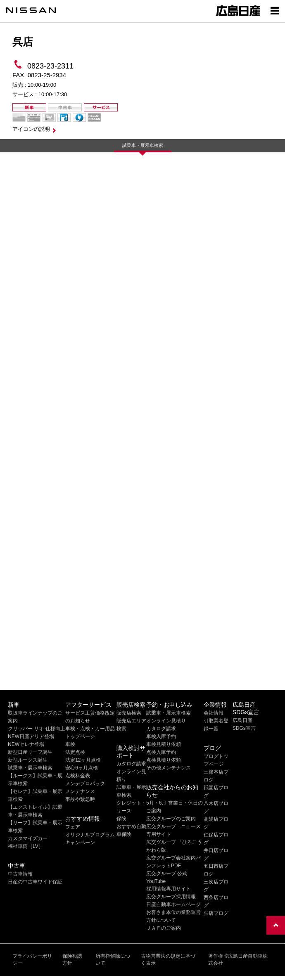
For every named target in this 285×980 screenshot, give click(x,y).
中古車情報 (20, 874)
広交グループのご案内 (171, 819)
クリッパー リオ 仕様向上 (37, 729)
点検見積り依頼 (164, 760)
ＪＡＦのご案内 (164, 928)
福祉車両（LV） (26, 846)
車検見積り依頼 (164, 744)
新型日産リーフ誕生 (30, 752)
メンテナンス (80, 791)
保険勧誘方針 (72, 960)
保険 (121, 819)
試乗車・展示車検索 (143, 145)
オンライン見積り (166, 721)
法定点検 (75, 752)
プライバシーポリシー (32, 960)
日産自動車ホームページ (173, 904)
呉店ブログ (216, 913)
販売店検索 (129, 713)
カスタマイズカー (28, 838)
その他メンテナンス (169, 768)
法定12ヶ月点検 (83, 760)
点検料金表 (78, 776)
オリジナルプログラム (90, 835)
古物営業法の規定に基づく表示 (168, 960)
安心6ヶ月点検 (82, 768)
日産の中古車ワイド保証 (35, 882)
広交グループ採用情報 (171, 897)
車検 (70, 744)
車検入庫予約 (161, 736)
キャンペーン (80, 843)
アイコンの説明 (31, 129)
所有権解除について (113, 960)
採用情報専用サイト (169, 889)
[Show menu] (275, 10)
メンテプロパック (85, 784)
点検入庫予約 (161, 752)
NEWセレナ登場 (26, 744)
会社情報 (214, 713)
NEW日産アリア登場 (31, 736)
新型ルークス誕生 (28, 760)
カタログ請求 (131, 764)
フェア (73, 827)
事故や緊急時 (80, 799)
